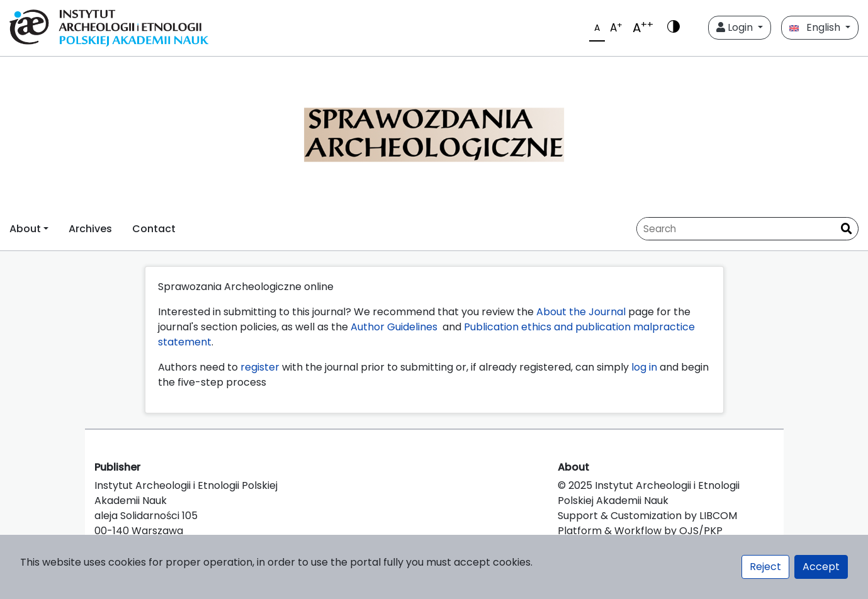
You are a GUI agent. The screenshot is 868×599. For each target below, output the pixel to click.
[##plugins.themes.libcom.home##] (434, 132)
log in (644, 367)
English (816, 27)
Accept (821, 567)
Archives (90, 229)
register (260, 367)
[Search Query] (736, 229)
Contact (154, 229)
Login (736, 27)
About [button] (25, 229)
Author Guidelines (395, 327)
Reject (765, 567)
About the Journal (581, 312)
